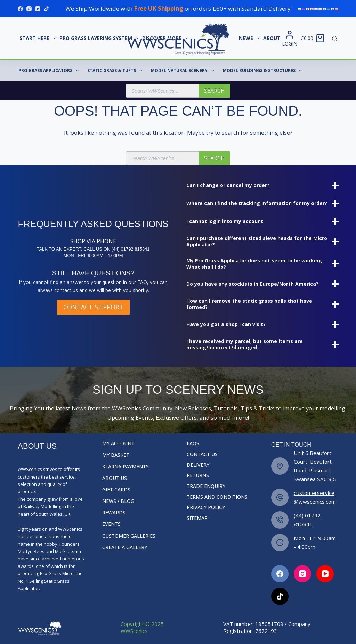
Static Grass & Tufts (116, 71)
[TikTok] (46, 9)
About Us (280, 38)
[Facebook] (20, 9)
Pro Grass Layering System (100, 38)
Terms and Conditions (217, 497)
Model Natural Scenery (184, 71)
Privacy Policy (206, 507)
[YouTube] (38, 9)
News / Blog (118, 501)
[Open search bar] (335, 38)
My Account (118, 443)
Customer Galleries (129, 536)
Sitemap (197, 518)
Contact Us (202, 454)
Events (111, 524)
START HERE (39, 38)
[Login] (290, 38)
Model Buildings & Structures (264, 71)
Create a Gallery (125, 547)
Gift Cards (116, 490)
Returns (198, 475)
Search (215, 91)
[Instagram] (29, 9)
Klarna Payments (126, 467)
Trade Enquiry (206, 486)
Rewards (114, 513)
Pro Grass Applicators (50, 71)
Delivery (198, 465)
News (250, 38)
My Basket (116, 455)
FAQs (193, 443)
